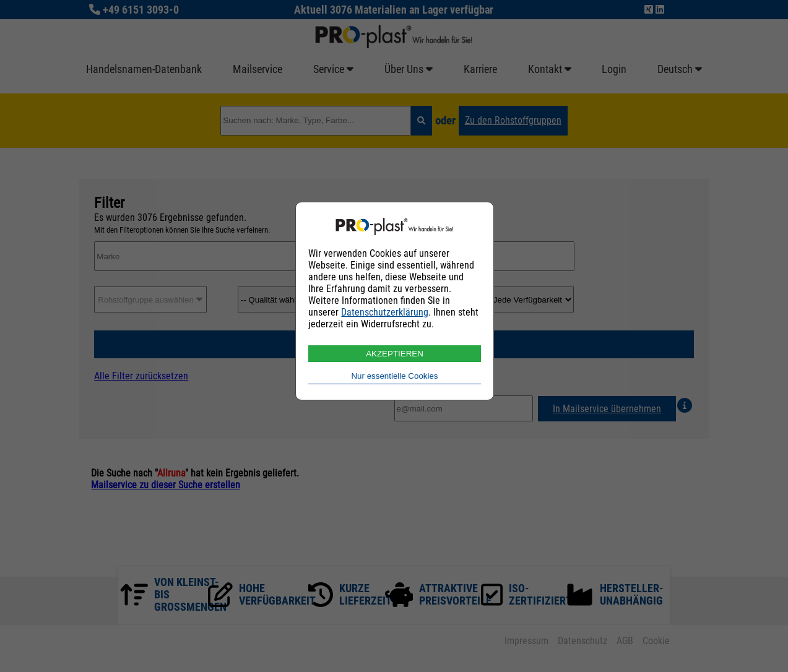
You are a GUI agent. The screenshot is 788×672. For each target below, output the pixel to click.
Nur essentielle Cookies (394, 376)
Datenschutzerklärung (385, 312)
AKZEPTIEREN (395, 354)
